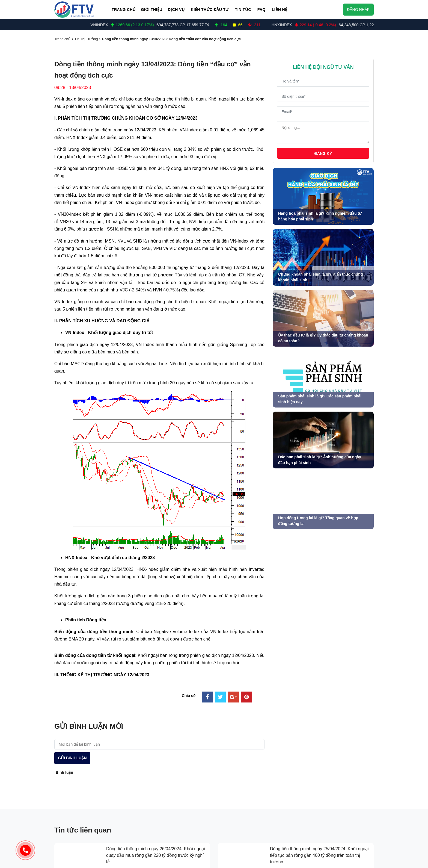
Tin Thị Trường (86, 39)
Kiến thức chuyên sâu (244, 825)
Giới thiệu (151, 10)
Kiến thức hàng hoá (242, 803)
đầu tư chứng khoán (240, 782)
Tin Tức (243, 10)
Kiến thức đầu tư (210, 10)
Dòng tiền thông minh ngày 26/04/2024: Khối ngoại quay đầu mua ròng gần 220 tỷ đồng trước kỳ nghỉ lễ (156, 697)
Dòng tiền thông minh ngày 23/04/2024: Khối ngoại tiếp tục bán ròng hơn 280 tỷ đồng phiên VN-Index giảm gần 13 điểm (319, 732)
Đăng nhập (358, 10)
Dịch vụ (176, 10)
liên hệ (307, 814)
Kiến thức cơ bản (240, 814)
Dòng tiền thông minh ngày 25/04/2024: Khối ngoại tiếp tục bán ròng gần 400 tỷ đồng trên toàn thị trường (319, 697)
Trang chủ (124, 10)
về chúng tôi (314, 782)
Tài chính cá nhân (241, 835)
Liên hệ (280, 10)
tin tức (308, 793)
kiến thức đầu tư (236, 793)
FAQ (261, 10)
